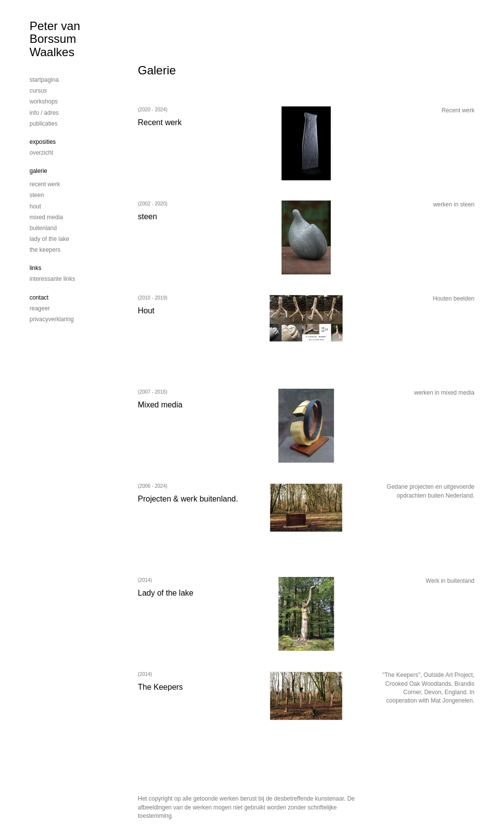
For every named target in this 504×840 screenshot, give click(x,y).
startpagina (44, 80)
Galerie (38, 171)
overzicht (41, 153)
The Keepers (45, 250)
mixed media (46, 217)
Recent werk (45, 184)
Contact (39, 298)
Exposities (43, 142)
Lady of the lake (49, 239)
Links (35, 268)
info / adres (44, 113)
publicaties (44, 124)
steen (37, 195)
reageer (40, 308)
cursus (38, 91)
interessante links (52, 279)
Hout (35, 206)
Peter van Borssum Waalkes (55, 39)
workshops (44, 101)
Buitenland (43, 228)
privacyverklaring (52, 319)
